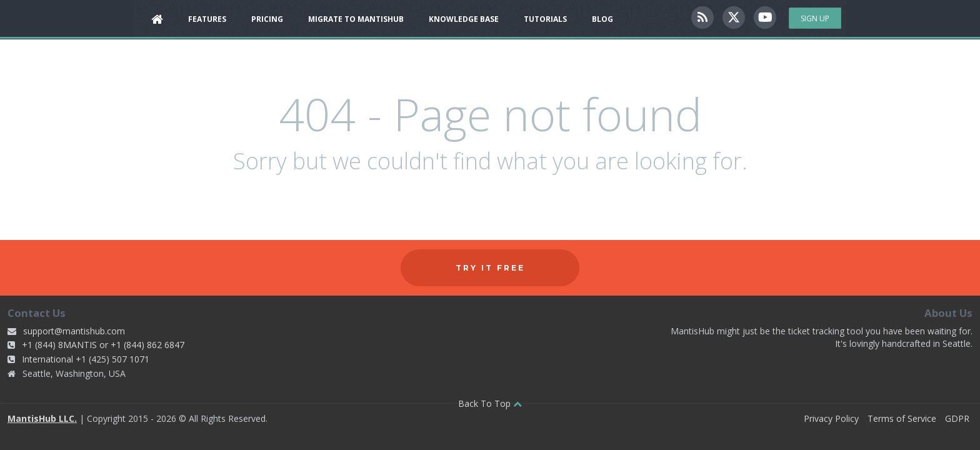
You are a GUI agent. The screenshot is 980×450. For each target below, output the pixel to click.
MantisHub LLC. (42, 418)
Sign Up (815, 18)
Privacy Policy (831, 418)
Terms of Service (902, 418)
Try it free (490, 268)
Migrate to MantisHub (356, 19)
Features (207, 19)
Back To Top (490, 403)
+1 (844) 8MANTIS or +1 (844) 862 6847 (103, 345)
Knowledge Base (464, 19)
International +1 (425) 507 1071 (86, 359)
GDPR (957, 418)
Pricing (267, 19)
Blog (602, 19)
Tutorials (545, 19)
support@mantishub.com (74, 331)
